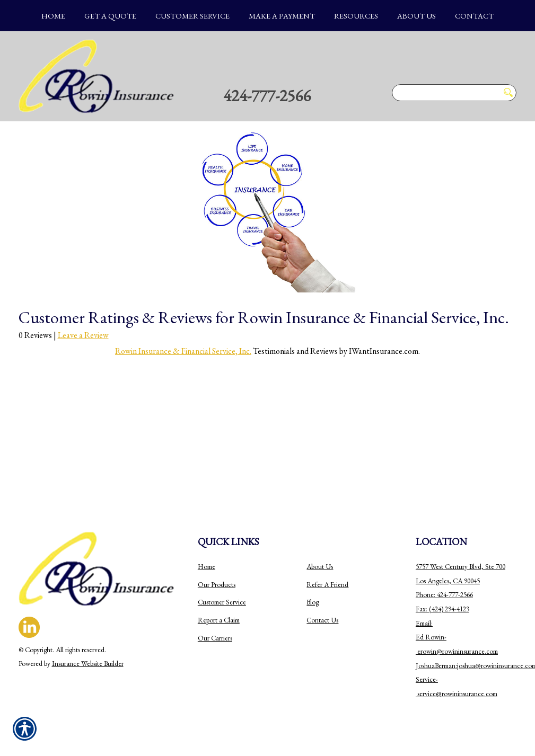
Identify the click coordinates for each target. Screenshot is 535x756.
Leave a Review (83, 335)
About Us (320, 567)
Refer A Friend (327, 585)
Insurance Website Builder (88, 664)
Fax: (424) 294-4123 (442, 609)
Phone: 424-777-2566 (444, 595)
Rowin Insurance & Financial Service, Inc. (183, 351)
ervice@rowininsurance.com (458, 694)
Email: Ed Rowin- (431, 637)
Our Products (217, 585)
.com (491, 651)
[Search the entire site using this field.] (445, 93)
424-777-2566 (267, 95)
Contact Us (322, 620)
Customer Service (222, 602)
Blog (313, 602)
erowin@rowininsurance (451, 651)
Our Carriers (215, 638)
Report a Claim (219, 620)
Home (207, 567)
